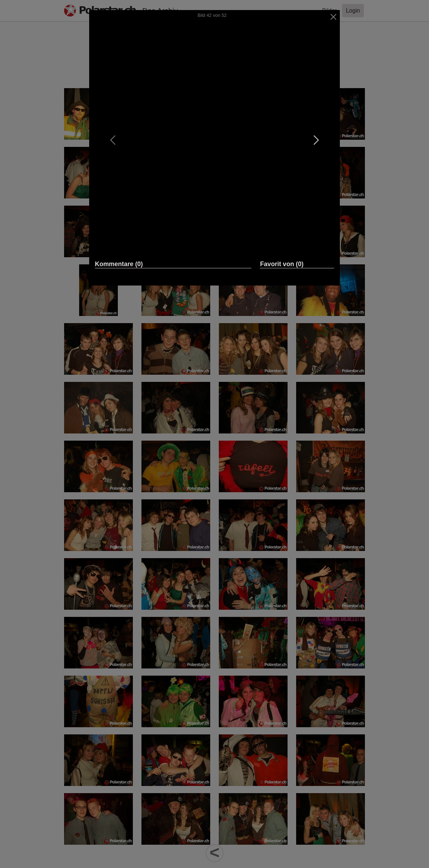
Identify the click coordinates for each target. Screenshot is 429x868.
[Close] (334, 17)
